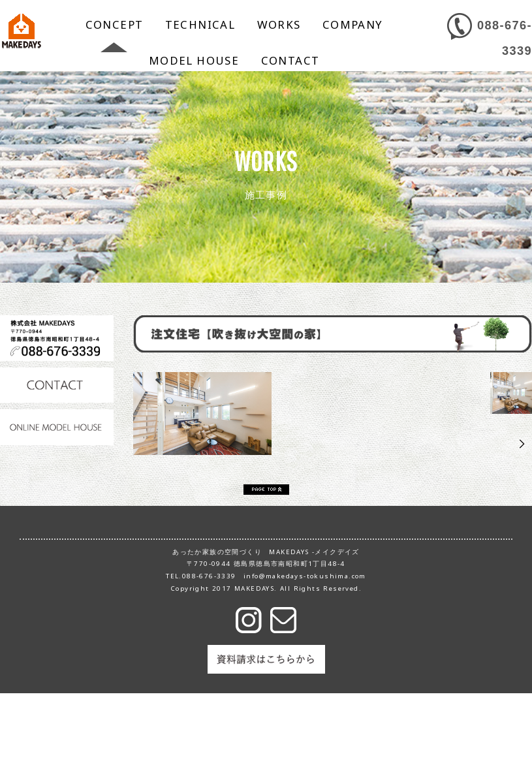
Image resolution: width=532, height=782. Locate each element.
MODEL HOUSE (194, 60)
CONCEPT (115, 24)
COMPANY (353, 24)
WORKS (279, 24)
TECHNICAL (200, 24)
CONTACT (290, 60)
